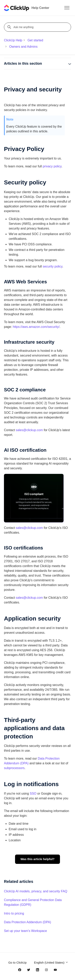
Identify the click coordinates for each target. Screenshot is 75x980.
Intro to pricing (14, 913)
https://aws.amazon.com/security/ (36, 327)
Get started (35, 40)
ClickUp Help (13, 40)
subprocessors (14, 768)
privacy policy (52, 166)
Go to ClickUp (18, 962)
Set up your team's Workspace (25, 931)
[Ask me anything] (38, 27)
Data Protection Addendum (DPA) (28, 922)
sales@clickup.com (29, 430)
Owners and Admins (23, 47)
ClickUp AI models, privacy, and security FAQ (36, 891)
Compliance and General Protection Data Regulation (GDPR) (33, 902)
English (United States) (51, 962)
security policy (53, 266)
